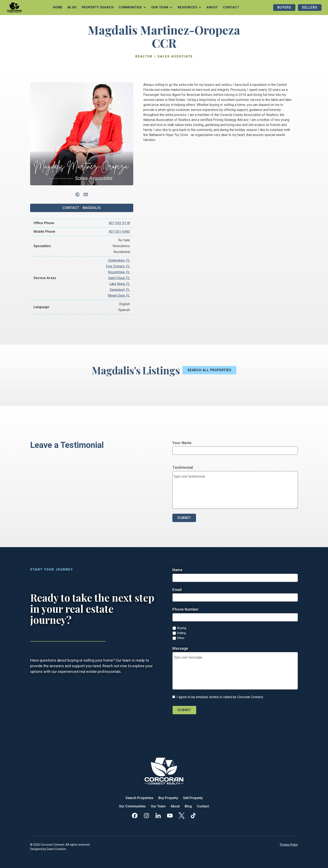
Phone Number (186, 609)
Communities (130, 7)
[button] (132, 7)
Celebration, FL (119, 260)
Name (177, 570)
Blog (72, 7)
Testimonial (183, 468)
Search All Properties (209, 370)
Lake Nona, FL (120, 284)
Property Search (98, 7)
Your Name (182, 443)
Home (58, 7)
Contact (231, 7)
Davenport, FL (120, 290)
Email (177, 590)
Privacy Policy (289, 845)
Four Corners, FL (118, 266)
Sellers (310, 7)
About (212, 7)
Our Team (158, 806)
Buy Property (168, 798)
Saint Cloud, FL (119, 278)
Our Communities (132, 806)
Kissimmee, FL (119, 272)
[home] (14, 8)
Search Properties (139, 798)
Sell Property (193, 798)
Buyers (284, 7)
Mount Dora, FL (119, 295)
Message (180, 648)
